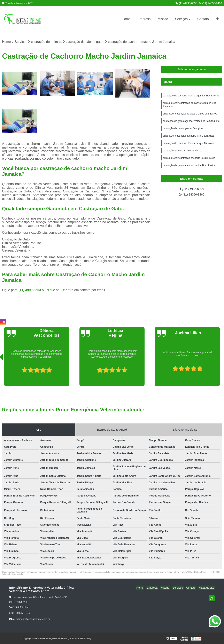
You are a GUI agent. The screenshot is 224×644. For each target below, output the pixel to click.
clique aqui (54, 290)
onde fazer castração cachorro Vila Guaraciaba (189, 139)
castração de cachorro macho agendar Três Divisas (191, 96)
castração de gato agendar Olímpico (183, 131)
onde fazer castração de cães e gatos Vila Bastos (190, 116)
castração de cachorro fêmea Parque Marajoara (189, 147)
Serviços (181, 19)
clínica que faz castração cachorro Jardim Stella (189, 162)
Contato (203, 19)
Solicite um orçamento (192, 70)
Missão (163, 19)
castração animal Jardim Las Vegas (182, 154)
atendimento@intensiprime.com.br (30, 620)
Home (126, 19)
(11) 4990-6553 (186, 3)
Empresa (144, 19)
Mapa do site (207, 588)
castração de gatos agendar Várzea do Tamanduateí (191, 123)
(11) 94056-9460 (211, 3)
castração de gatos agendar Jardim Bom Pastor (189, 170)
